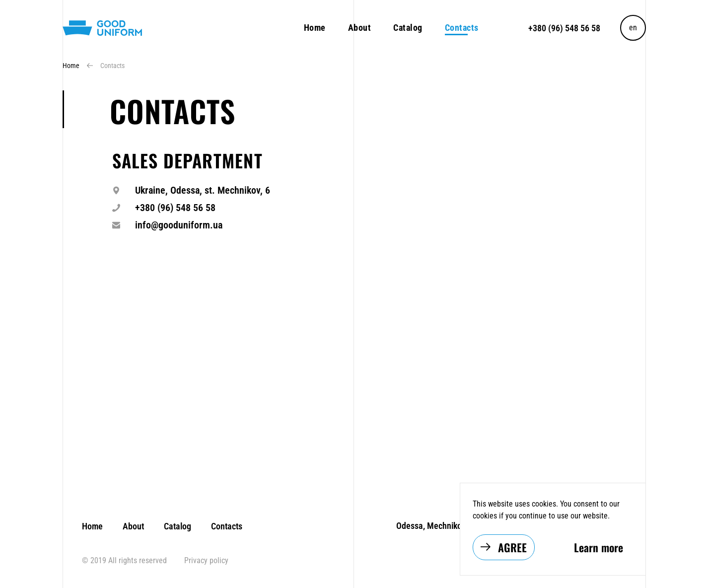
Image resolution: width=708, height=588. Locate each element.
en (633, 28)
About (360, 28)
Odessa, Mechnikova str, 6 (444, 526)
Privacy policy (205, 560)
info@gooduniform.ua (179, 225)
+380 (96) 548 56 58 (564, 28)
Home (315, 28)
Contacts (226, 526)
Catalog (408, 28)
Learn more (599, 547)
